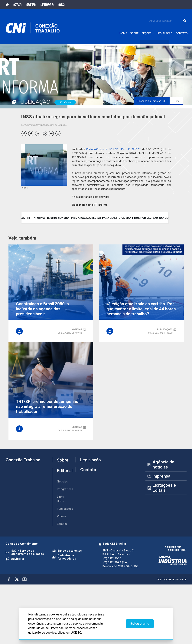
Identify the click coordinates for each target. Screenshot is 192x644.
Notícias (62, 483)
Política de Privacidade (172, 581)
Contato (87, 472)
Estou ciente (140, 624)
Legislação (87, 461)
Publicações (65, 510)
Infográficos (65, 490)
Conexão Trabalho (23, 461)
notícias (77, 331)
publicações (165, 331)
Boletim (62, 525)
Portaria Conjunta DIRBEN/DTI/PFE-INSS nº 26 (114, 151)
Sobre (63, 461)
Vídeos (62, 518)
